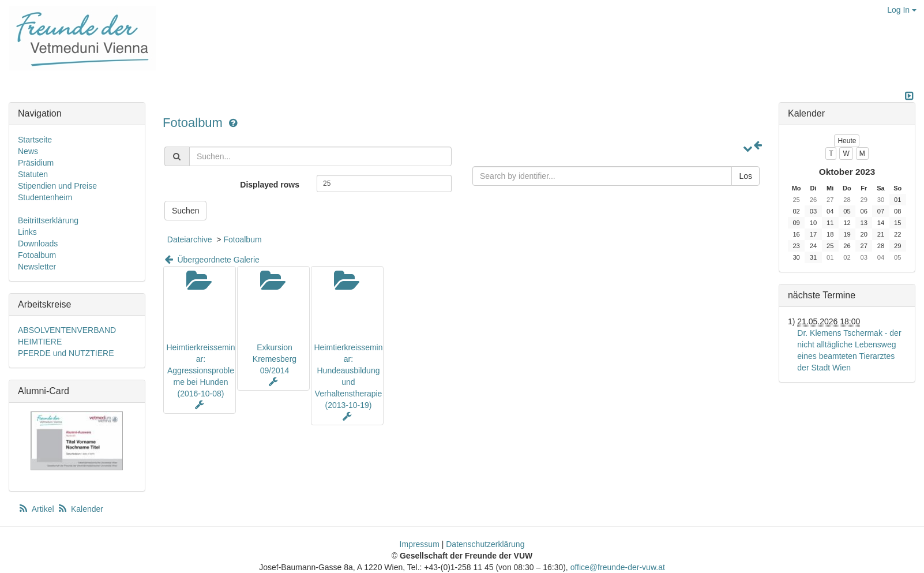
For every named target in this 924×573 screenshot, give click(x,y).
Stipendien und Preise (57, 186)
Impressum (420, 544)
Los (745, 176)
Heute (847, 141)
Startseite (35, 140)
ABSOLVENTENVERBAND (67, 330)
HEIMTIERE (40, 342)
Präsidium (36, 163)
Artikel (37, 509)
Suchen (185, 211)
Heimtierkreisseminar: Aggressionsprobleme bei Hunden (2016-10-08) (200, 370)
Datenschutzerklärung (485, 544)
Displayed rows (270, 185)
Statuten (33, 174)
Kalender (80, 509)
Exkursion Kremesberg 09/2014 (275, 359)
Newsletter (37, 267)
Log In (902, 10)
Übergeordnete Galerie (211, 260)
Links (27, 232)
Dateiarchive (190, 239)
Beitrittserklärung (48, 220)
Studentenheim (45, 197)
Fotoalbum (194, 123)
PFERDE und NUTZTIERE (66, 353)
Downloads (38, 244)
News (28, 151)
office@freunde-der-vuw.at (618, 567)
